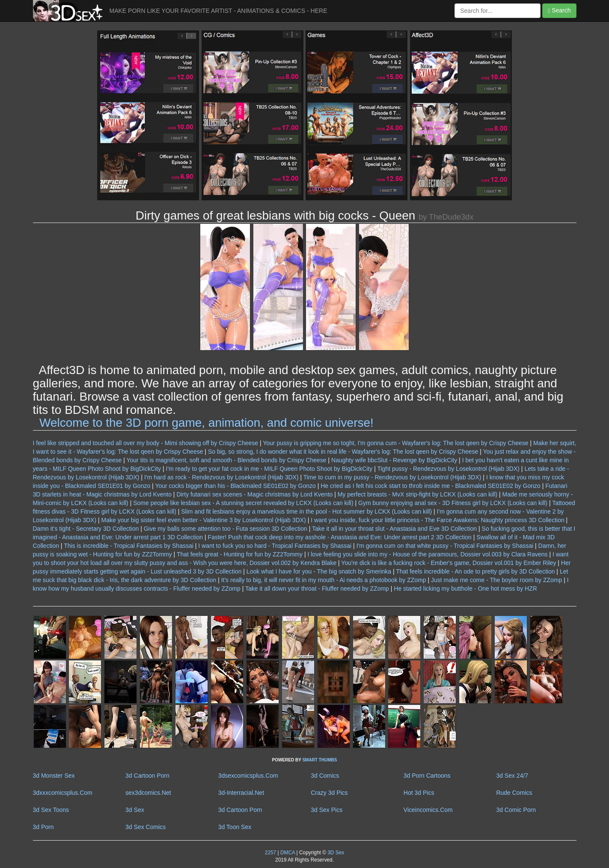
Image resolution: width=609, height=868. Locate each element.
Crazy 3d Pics (329, 793)
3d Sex (135, 810)
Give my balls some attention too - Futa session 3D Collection (226, 529)
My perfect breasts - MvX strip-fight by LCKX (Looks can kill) (417, 494)
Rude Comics (514, 793)
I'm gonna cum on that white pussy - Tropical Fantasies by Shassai (445, 546)
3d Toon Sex (235, 827)
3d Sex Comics (146, 827)
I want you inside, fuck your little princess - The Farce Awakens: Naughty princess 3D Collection (437, 520)
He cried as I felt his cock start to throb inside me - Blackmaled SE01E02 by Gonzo (431, 486)
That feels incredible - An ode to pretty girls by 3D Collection (475, 571)
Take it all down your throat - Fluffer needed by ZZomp (317, 589)
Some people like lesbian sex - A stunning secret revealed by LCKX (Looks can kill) (243, 503)
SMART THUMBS (319, 760)
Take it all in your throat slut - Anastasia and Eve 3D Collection (394, 529)
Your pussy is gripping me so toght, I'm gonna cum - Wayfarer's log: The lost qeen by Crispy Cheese (395, 443)
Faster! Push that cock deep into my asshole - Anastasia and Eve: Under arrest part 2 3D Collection (340, 537)
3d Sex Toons (51, 810)
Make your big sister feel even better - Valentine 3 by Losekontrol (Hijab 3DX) (204, 520)
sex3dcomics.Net (148, 793)
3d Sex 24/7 (512, 776)
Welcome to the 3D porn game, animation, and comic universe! (206, 423)
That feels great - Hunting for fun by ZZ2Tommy (240, 554)
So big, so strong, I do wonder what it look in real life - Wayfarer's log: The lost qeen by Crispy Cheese (343, 452)
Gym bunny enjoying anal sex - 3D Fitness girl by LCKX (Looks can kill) (453, 503)
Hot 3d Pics (419, 793)
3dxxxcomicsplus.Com (63, 793)
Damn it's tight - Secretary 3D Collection (86, 529)
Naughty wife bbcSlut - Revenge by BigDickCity (394, 460)
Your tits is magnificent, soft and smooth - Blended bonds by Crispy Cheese (226, 460)
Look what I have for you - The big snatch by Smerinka (319, 571)
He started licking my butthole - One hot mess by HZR (465, 589)
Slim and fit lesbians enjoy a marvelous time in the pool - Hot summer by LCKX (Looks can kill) (306, 511)
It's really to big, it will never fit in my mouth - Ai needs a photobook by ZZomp (324, 580)
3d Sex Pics (327, 810)
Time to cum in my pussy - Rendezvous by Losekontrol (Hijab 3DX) (392, 477)
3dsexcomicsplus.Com (248, 776)
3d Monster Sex (54, 776)
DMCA (288, 853)
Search (559, 10)
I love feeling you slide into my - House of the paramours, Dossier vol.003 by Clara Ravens (427, 554)
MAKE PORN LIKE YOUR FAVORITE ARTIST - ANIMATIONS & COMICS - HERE (218, 11)
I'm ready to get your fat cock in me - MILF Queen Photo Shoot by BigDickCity (269, 469)
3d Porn (43, 827)
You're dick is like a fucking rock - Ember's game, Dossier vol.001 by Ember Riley (449, 563)
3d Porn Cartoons (427, 776)
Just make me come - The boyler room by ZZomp (496, 580)
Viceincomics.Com (428, 810)
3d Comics (325, 776)
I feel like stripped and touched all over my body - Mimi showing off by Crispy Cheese (146, 443)
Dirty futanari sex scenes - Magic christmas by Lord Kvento (254, 494)
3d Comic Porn (516, 810)
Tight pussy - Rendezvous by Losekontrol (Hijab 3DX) (448, 469)
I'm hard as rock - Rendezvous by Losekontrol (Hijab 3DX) (221, 477)
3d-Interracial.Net (241, 793)
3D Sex (335, 853)
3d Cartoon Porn (147, 776)
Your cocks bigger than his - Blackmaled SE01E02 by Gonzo (235, 486)
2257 (270, 853)
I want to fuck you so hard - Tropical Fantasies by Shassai (275, 546)
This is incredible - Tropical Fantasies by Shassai (129, 546)
